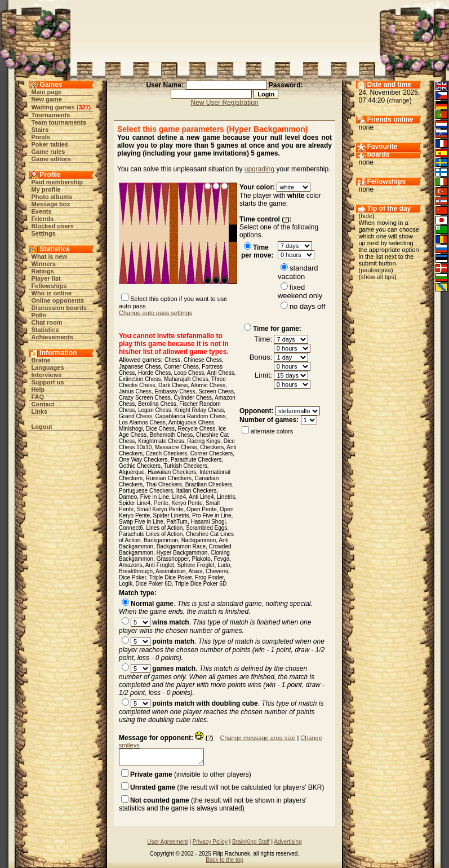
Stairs (40, 130)
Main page (47, 92)
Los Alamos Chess (142, 422)
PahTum (177, 522)
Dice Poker (132, 577)
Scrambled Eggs (206, 528)
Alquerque (132, 472)
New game (47, 99)
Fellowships (49, 286)
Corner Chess (181, 367)
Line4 (179, 497)
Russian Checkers (169, 478)
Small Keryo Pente (160, 509)
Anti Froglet (160, 565)
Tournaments (51, 115)
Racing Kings (204, 441)
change (399, 100)
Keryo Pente (187, 503)
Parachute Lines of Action (151, 534)
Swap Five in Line (141, 522)
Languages (48, 367)
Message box (51, 204)
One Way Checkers (143, 460)
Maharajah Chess (186, 379)
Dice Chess (160, 429)
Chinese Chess (203, 360)
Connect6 (131, 528)
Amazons (131, 565)
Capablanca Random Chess (190, 416)
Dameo (128, 497)
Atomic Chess (208, 385)
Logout (42, 427)
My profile (46, 189)
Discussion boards (59, 308)
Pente (161, 503)
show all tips (377, 277)
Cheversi (217, 571)
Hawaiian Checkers (172, 472)
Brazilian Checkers (209, 484)
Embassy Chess (175, 391)
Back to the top (225, 860)
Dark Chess (173, 385)
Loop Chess (189, 373)
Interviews (47, 375)
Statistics (45, 330)
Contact (43, 404)
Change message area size (257, 738)
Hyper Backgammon (182, 553)
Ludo (224, 565)
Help (38, 389)
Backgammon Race (181, 546)
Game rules (48, 152)
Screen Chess (216, 391)
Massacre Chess (176, 447)
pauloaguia (376, 270)
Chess (172, 360)
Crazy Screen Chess (145, 398)
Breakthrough (136, 571)
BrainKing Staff (251, 842)
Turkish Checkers (185, 466)
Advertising (288, 842)
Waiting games (53, 107)
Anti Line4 (201, 497)
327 (83, 107)
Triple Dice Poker (171, 577)
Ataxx (195, 571)
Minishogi (131, 429)
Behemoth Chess (171, 435)
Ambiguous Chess (191, 422)
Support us (48, 382)
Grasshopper (173, 559)
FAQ (38, 397)
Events (42, 211)
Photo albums (52, 197)
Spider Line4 (135, 503)
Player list (46, 278)
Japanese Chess (140, 367)
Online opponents (58, 300)
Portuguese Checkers (146, 491)
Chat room (47, 322)
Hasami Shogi (208, 522)
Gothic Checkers (140, 466)
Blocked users (53, 226)
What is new (50, 256)
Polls (39, 315)
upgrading (259, 169)
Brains (41, 360)
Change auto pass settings (155, 313)
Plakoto (201, 559)
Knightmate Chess (161, 441)
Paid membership (57, 182)
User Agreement (167, 842)
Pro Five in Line (212, 515)
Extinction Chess (140, 379)
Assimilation (170, 571)
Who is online (52, 293)
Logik (126, 584)
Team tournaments (59, 122)
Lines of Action (164, 528)
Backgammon (161, 540)
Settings (44, 233)
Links (40, 411)
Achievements (53, 337)
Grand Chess (135, 416)
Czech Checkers (166, 453)
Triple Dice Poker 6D (201, 584)
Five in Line (155, 497)
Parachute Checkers (196, 460)
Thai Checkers (164, 484)
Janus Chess (135, 391)
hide (366, 216)
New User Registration (224, 103)
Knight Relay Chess (199, 410)
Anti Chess (220, 373)
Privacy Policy (210, 842)
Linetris (226, 497)
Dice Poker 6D (153, 584)
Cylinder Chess (193, 398)
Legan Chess (155, 410)
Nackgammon (199, 540)
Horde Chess (154, 373)
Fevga (221, 559)
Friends (43, 219)
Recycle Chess (197, 429)
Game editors (51, 159)
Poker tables (50, 144)
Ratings (43, 271)
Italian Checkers (197, 491)
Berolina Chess (157, 404)
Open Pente (201, 509)
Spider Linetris (171, 515)
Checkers (212, 447)
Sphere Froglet (195, 565)
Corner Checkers (212, 453)
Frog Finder (209, 577)
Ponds (41, 137)
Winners (44, 264)
